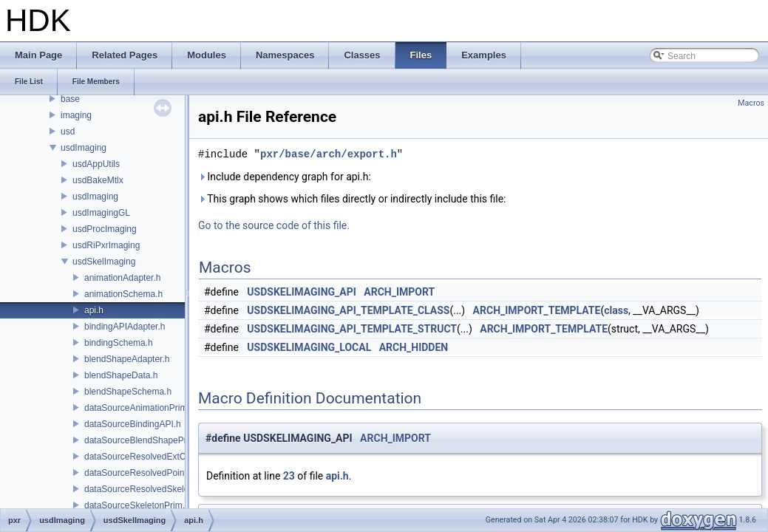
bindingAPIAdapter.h (125, 327)
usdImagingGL (101, 213)
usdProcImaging (105, 229)
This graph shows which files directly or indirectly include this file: (352, 199)
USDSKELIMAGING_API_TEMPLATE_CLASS (348, 310)
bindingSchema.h (119, 343)
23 (289, 476)
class (616, 310)
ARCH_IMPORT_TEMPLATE (537, 310)
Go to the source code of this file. (274, 225)
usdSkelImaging (104, 262)
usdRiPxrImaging (106, 245)
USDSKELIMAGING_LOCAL (309, 347)
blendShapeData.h (121, 375)
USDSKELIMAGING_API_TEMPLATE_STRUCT (352, 329)
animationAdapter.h (122, 278)
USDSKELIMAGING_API (302, 292)
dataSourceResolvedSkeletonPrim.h (156, 489)
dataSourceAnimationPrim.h (139, 408)
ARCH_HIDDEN (414, 347)
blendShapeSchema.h (128, 392)
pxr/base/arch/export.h (329, 154)
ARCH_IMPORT (399, 292)
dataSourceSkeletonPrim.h (137, 505)
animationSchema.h (123, 294)
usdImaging (84, 148)
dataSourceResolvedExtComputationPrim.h (170, 457)
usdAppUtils (96, 164)
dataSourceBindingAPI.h (133, 424)
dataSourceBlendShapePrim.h (144, 440)
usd (68, 132)
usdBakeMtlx (98, 180)
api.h (94, 310)
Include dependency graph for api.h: (285, 177)
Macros (751, 103)
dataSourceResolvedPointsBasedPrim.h (163, 473)
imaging (76, 115)
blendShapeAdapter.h (127, 359)
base (70, 99)
